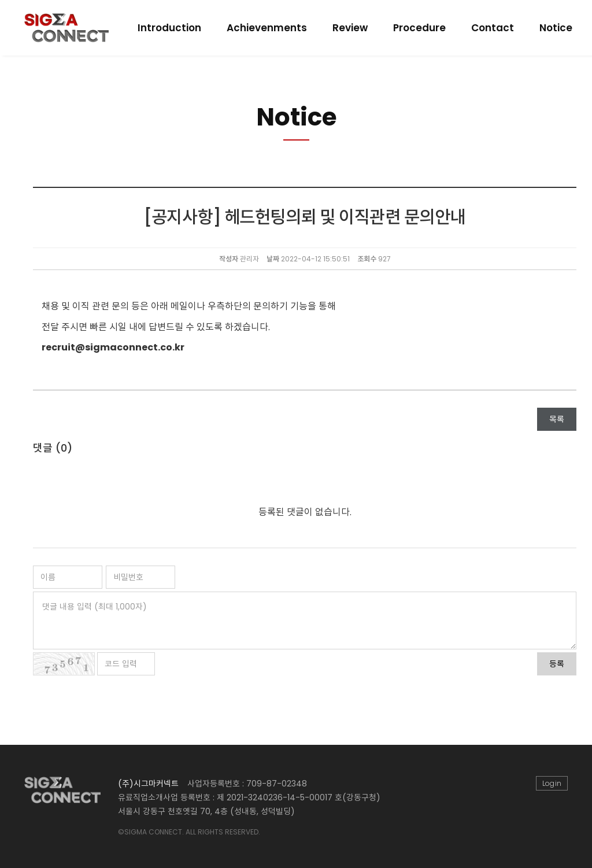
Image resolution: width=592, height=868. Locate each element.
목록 (557, 419)
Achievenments (267, 28)
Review (350, 28)
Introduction (169, 28)
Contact (493, 28)
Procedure (419, 28)
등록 (557, 664)
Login (552, 783)
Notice (556, 28)
